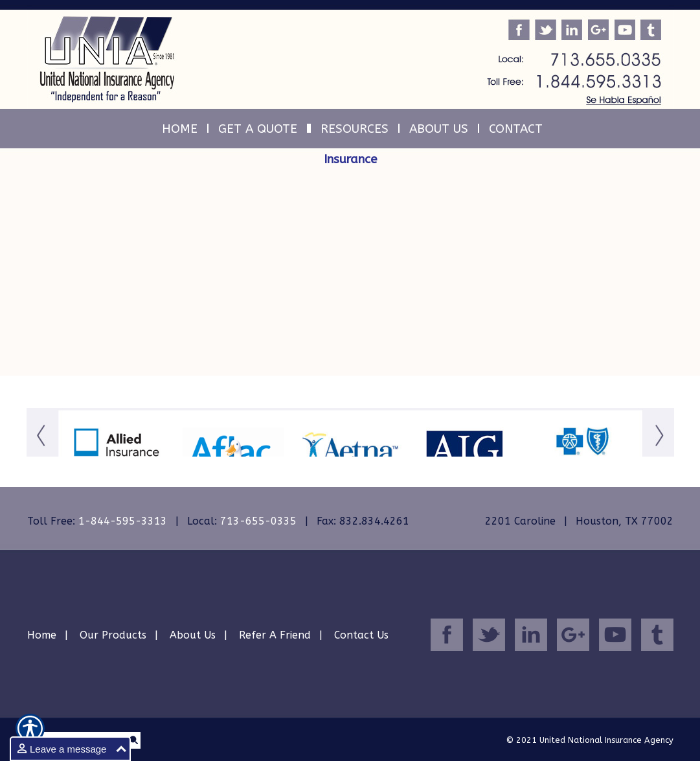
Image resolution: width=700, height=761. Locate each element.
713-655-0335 (258, 521)
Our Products (113, 635)
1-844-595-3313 (123, 521)
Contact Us (361, 635)
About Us (193, 635)
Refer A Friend (275, 635)
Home (42, 635)
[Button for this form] (42, 452)
